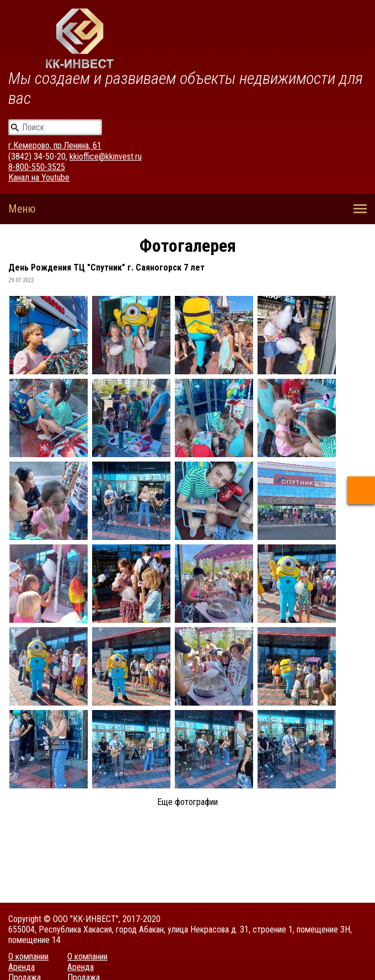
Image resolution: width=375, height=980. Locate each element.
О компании (28, 957)
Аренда (22, 967)
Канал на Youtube (39, 178)
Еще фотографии (187, 802)
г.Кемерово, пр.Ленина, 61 (55, 145)
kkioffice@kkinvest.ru (106, 157)
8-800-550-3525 (37, 167)
